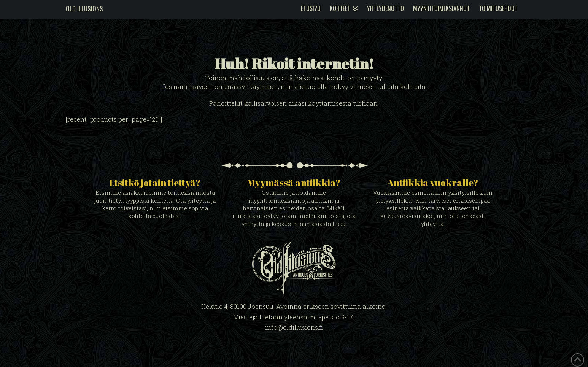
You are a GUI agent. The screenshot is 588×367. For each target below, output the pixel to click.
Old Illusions (84, 9)
